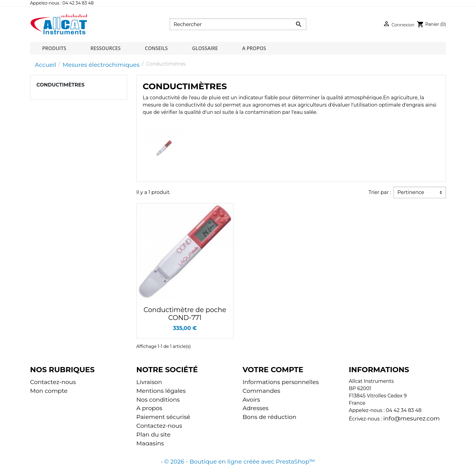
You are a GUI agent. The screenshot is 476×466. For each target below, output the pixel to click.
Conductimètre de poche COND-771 (185, 314)
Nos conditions (158, 400)
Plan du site (153, 434)
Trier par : (380, 192)
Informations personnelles (281, 382)
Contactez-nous (53, 382)
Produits (54, 48)
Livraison (149, 382)
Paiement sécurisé (163, 417)
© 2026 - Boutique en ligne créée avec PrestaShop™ (240, 457)
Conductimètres (60, 85)
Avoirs (251, 400)
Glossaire (205, 48)
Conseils (156, 48)
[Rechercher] (238, 24)
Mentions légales (161, 391)
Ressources (105, 48)
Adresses (255, 408)
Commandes (261, 391)
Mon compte (49, 391)
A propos (254, 48)
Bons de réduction (269, 417)
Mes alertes (259, 426)
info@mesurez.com (411, 418)
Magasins (150, 443)
